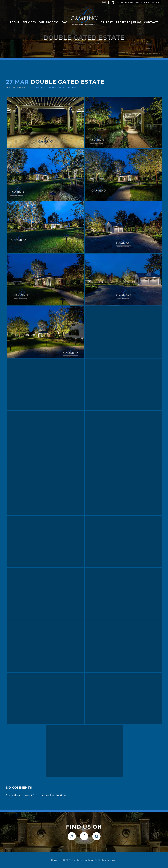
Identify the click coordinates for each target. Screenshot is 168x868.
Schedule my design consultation (139, 2)
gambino (41, 88)
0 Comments (59, 88)
